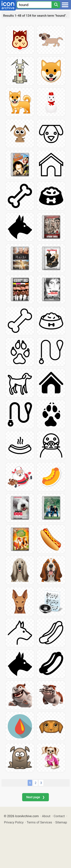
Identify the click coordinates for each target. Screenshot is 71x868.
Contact (59, 816)
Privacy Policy (14, 822)
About (46, 816)
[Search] (56, 5)
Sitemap (61, 822)
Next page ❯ (35, 797)
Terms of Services (39, 822)
